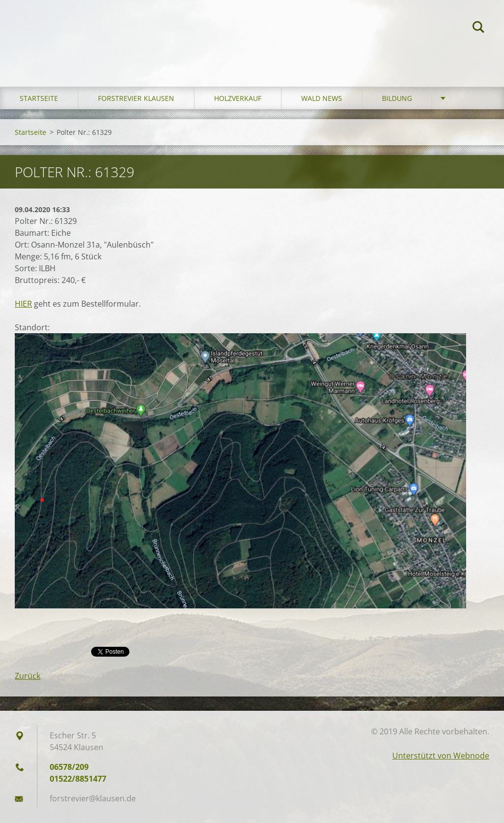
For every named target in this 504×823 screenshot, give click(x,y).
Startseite (39, 98)
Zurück (28, 676)
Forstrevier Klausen (136, 98)
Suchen (478, 29)
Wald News (322, 98)
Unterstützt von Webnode (441, 756)
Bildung (397, 98)
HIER (23, 304)
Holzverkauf (238, 98)
